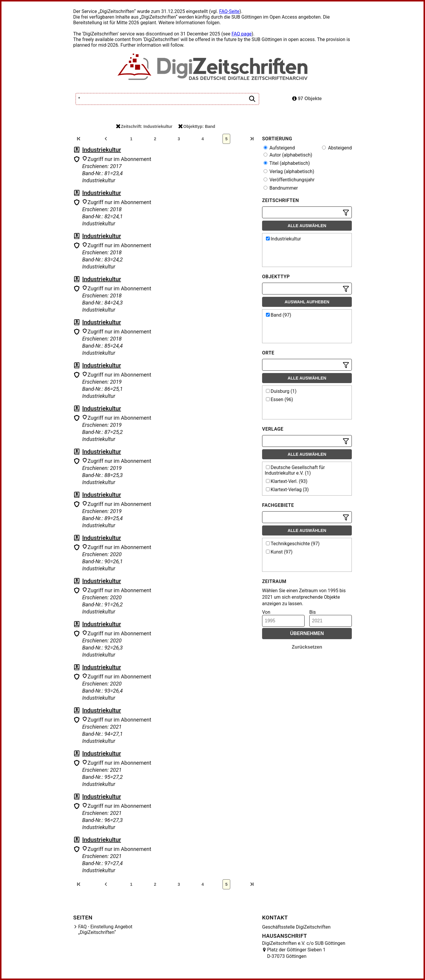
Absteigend (337, 148)
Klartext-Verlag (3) (287, 490)
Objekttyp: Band (197, 126)
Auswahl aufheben (307, 302)
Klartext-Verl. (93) (287, 481)
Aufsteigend (279, 148)
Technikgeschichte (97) (293, 544)
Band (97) (279, 315)
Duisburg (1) (281, 391)
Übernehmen (307, 633)
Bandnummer (281, 188)
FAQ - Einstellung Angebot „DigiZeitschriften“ (105, 929)
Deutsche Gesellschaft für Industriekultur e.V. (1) (295, 470)
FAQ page (241, 34)
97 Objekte (307, 99)
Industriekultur (102, 150)
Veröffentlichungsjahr (289, 180)
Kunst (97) (279, 552)
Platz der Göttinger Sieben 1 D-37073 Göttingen (296, 953)
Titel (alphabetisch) (287, 163)
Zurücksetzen (307, 647)
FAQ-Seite (229, 11)
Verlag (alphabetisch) (289, 171)
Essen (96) (279, 399)
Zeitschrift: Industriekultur (144, 126)
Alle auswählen (307, 226)
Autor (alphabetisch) (288, 155)
